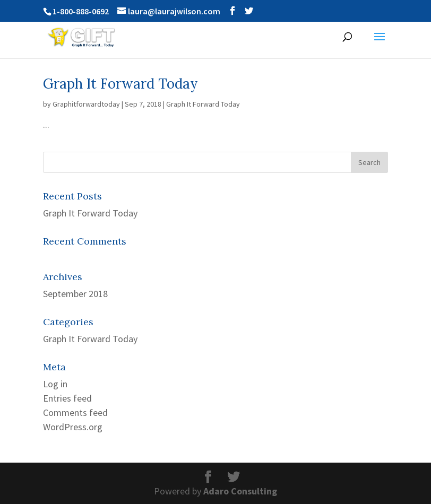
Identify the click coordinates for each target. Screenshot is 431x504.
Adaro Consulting (240, 491)
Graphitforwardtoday (86, 104)
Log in (55, 384)
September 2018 (75, 294)
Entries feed (67, 398)
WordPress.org (73, 427)
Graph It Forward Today (120, 84)
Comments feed (75, 412)
